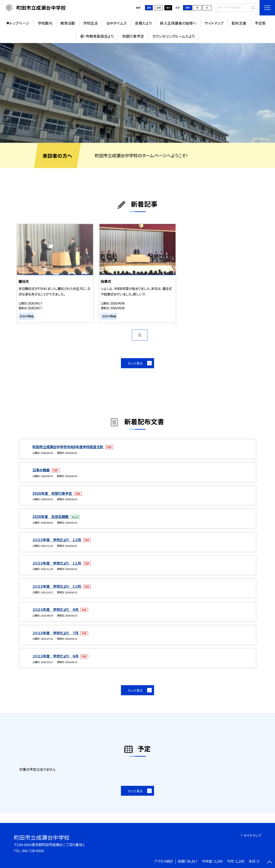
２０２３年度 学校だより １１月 (57, 563)
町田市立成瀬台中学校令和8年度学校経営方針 (68, 447)
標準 (188, 8)
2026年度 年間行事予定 (53, 493)
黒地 (168, 8)
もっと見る (135, 363)
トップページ (19, 23)
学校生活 (90, 23)
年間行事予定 (133, 36)
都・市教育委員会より (97, 36)
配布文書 (239, 23)
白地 (159, 8)
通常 (149, 8)
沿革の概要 (41, 470)
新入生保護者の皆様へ (178, 23)
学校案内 (45, 23)
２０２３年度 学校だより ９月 (56, 609)
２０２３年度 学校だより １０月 (57, 586)
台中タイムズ (116, 23)
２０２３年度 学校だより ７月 (56, 633)
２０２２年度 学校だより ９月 (56, 656)
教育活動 (68, 23)
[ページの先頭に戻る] (270, 863)
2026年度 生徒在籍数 (51, 517)
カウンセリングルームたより (173, 36)
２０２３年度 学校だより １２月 (57, 540)
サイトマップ (214, 23)
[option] (137, 93)
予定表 (260, 23)
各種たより (143, 23)
